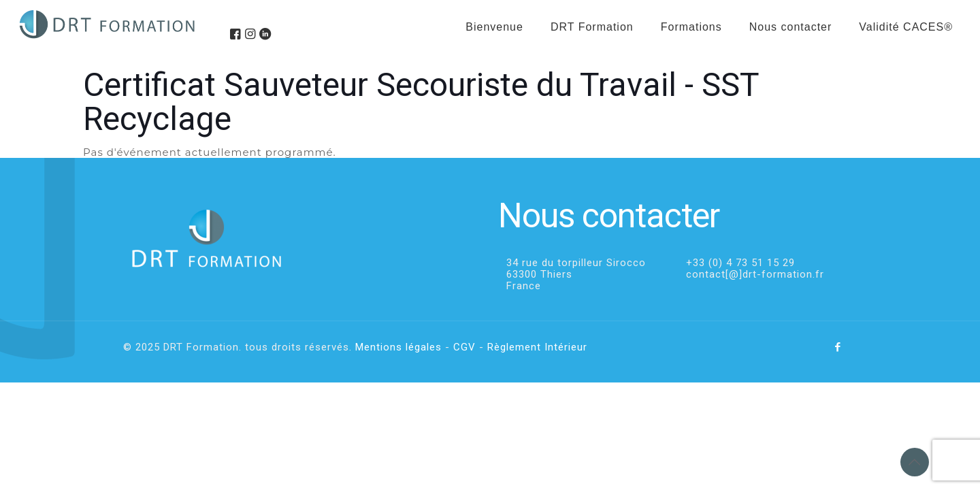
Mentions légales (398, 347)
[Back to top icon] (915, 462)
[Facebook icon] (838, 347)
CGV (464, 347)
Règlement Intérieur (537, 347)
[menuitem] (691, 61)
